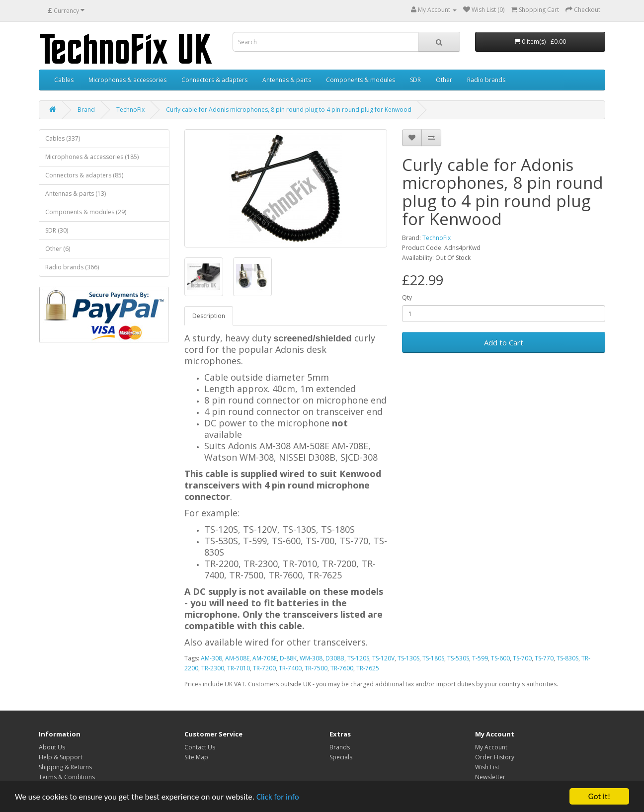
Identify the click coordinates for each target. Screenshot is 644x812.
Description (209, 316)
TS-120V (383, 658)
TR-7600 (342, 668)
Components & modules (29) (86, 212)
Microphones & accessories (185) (92, 157)
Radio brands (486, 80)
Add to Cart (504, 342)
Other (444, 80)
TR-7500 (316, 668)
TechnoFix (130, 110)
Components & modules (361, 80)
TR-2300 (213, 668)
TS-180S (433, 658)
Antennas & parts (287, 80)
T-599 (480, 658)
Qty (407, 297)
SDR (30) (57, 230)
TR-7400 (290, 668)
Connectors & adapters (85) (84, 175)
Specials (341, 757)
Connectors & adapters (214, 80)
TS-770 (544, 658)
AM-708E (265, 658)
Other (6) (58, 249)
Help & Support (61, 757)
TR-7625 (368, 668)
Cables (64, 80)
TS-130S (408, 658)
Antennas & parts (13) (76, 194)
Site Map (196, 757)
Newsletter (490, 777)
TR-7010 (239, 668)
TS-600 (500, 658)
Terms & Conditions (67, 777)
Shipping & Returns (65, 767)
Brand (86, 110)
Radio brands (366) (72, 267)
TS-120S (358, 658)
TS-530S (458, 658)
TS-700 (522, 658)
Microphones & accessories (127, 80)
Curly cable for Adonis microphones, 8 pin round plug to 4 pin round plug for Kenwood (289, 110)
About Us (52, 747)
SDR (415, 80)
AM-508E (237, 658)
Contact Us (200, 747)
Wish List (487, 767)
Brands (340, 747)
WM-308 (311, 658)
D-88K (288, 658)
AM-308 (211, 658)
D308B (335, 658)
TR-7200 (264, 668)
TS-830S (567, 658)
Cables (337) (63, 138)
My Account (491, 747)
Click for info (278, 797)
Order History (495, 757)
